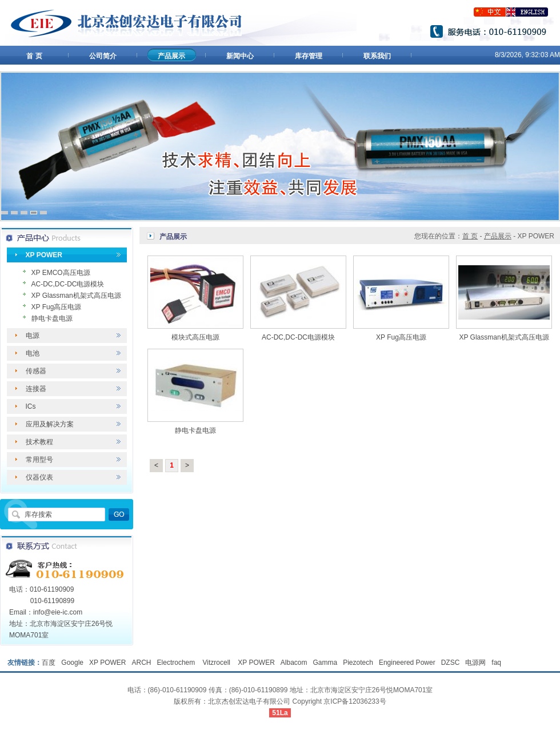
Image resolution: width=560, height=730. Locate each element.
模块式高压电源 (195, 337)
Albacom (294, 663)
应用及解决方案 (50, 424)
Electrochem (177, 663)
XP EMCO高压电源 (61, 273)
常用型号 (39, 460)
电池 (33, 353)
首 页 (34, 56)
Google (72, 663)
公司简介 (103, 56)
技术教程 (39, 442)
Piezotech (358, 663)
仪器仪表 (39, 477)
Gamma (325, 663)
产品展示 (171, 56)
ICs (31, 406)
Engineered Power (407, 663)
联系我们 (377, 56)
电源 (33, 336)
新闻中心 (240, 56)
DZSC (451, 663)
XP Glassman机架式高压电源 (76, 296)
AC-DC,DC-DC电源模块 (68, 284)
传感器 (36, 371)
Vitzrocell (218, 663)
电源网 (475, 663)
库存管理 (309, 56)
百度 (49, 663)
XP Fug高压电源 (57, 307)
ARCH (142, 663)
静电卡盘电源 (52, 318)
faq (496, 663)
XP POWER (44, 255)
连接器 (36, 389)
